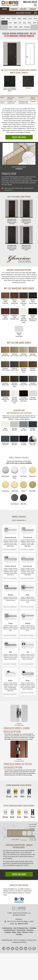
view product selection (23, 13)
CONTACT (33, 9)
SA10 (3, 19)
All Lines (27, 27)
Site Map (19, 934)
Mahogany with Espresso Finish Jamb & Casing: (12, 212)
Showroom (19, 919)
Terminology (21, 930)
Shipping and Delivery (19, 942)
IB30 (15, 23)
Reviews (25, 932)
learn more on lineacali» (10, 550)
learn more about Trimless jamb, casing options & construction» (19, 189)
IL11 (20, 23)
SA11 (9, 19)
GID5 (16, 27)
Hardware (30, 930)
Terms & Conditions (20, 940)
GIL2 (29, 23)
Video (19, 932)
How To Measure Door (21, 928)
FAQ (31, 932)
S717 (10, 23)
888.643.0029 (30, 2)
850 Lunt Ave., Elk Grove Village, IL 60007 (20, 921)
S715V (4, 23)
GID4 (10, 27)
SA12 (14, 19)
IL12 (25, 23)
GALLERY (23, 9)
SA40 (25, 19)
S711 (30, 19)
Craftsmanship (7, 928)
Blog (14, 932)
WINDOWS (14, 9)
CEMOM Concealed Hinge (19, 724)
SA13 (19, 19)
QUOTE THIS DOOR (19, 137)
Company (8, 932)
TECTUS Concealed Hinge (19, 760)
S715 (35, 19)
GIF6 (21, 27)
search (35, 5)
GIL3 (34, 23)
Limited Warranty (7, 940)
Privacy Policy (32, 940)
